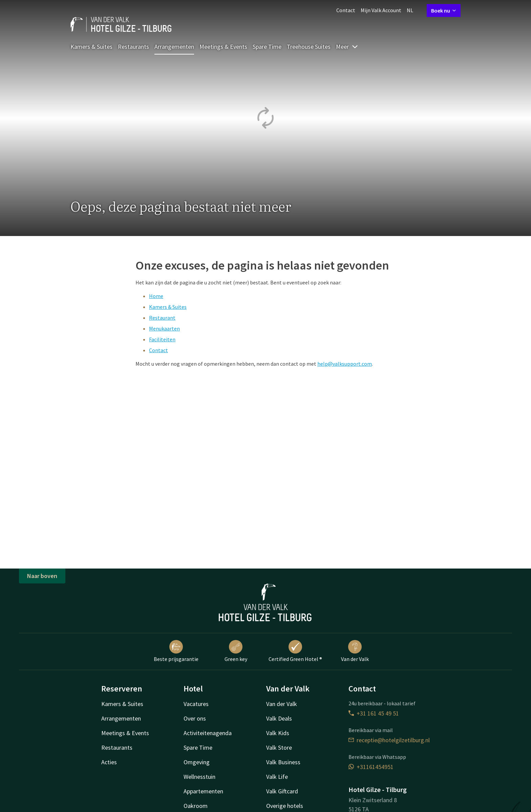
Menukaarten (164, 328)
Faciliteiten (162, 339)
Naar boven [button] (42, 576)
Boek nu (444, 10)
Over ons (195, 718)
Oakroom (196, 806)
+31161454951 (371, 767)
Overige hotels (285, 806)
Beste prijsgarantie (176, 651)
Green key (236, 651)
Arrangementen (174, 47)
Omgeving (197, 762)
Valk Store (279, 747)
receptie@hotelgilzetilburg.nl (389, 740)
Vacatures (196, 704)
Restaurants (133, 47)
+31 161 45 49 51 (374, 713)
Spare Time (267, 47)
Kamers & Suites (91, 47)
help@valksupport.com (345, 364)
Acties (109, 762)
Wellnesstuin (199, 777)
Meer (347, 47)
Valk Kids (278, 733)
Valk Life (277, 777)
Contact (346, 10)
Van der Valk (355, 651)
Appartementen (203, 791)
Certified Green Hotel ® (295, 651)
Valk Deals (279, 718)
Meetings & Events (223, 47)
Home (156, 296)
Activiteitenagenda (208, 733)
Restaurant (162, 318)
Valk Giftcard (282, 791)
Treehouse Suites (309, 47)
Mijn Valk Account (381, 10)
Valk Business (283, 762)
